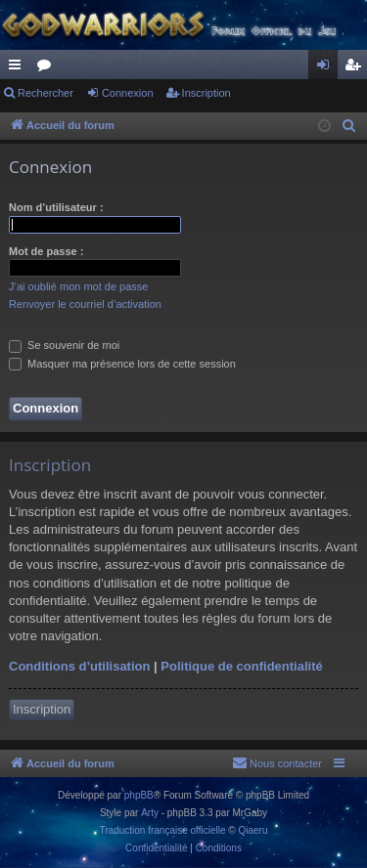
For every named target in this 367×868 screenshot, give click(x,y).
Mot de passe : (46, 251)
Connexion (128, 93)
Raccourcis (19, 68)
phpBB (139, 795)
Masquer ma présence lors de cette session (122, 364)
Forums (48, 68)
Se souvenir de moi (64, 345)
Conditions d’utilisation (79, 666)
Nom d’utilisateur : (56, 207)
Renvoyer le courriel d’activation (85, 304)
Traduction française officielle (163, 830)
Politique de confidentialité (241, 666)
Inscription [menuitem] (357, 68)
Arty (150, 813)
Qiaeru (252, 830)
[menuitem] (349, 126)
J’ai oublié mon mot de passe (78, 286)
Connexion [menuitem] (327, 68)
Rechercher (46, 93)
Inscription (206, 93)
